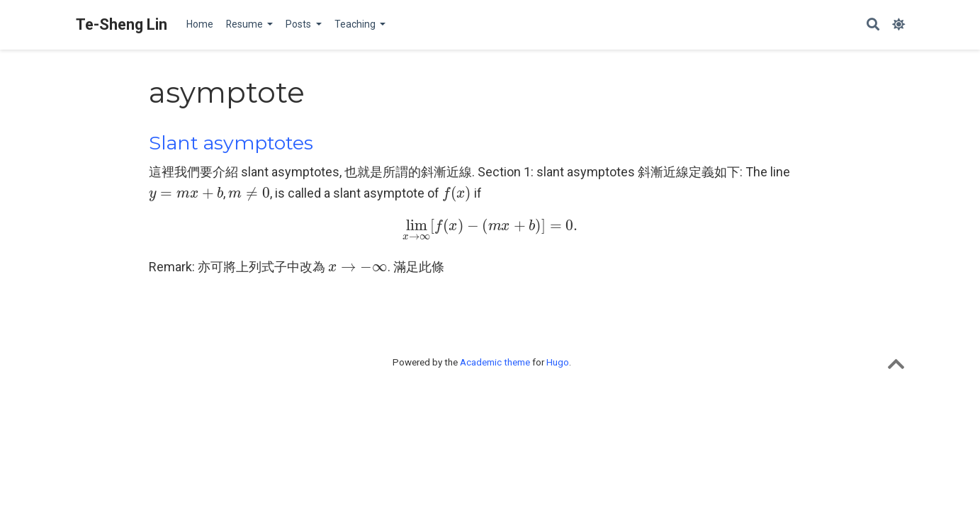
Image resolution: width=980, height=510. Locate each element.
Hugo (558, 362)
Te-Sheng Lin (122, 24)
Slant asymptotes (231, 143)
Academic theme (495, 362)
